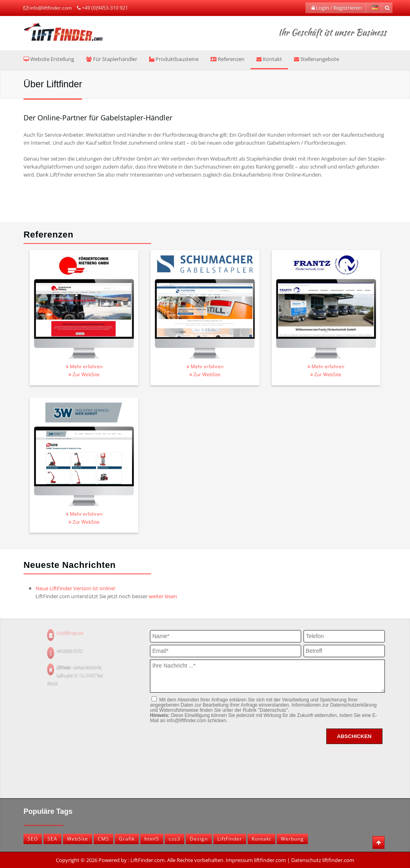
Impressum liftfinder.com (256, 860)
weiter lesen (163, 596)
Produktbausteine (174, 59)
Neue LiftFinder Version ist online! (75, 588)
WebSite (78, 839)
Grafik (127, 839)
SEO (33, 839)
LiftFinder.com (148, 860)
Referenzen (228, 59)
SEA (52, 839)
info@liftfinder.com (51, 8)
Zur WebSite (84, 374)
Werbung (292, 839)
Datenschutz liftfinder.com (323, 860)
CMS (103, 839)
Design (199, 839)
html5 (152, 839)
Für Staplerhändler (112, 59)
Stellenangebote (316, 59)
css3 (174, 839)
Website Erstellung (49, 59)
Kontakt (269, 59)
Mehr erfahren (84, 366)
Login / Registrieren (337, 8)
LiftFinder (230, 839)
